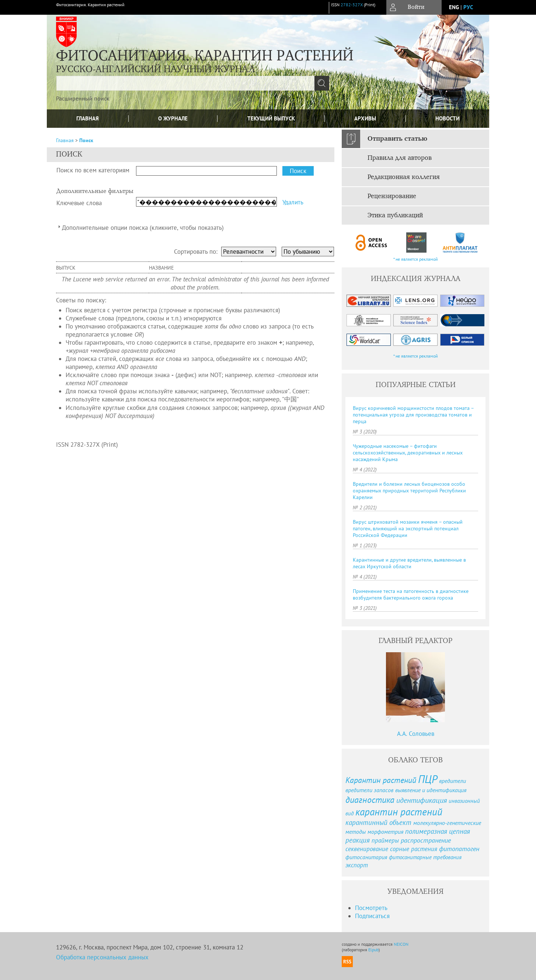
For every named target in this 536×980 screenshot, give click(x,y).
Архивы (365, 118)
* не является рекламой (416, 259)
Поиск (86, 140)
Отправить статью (397, 139)
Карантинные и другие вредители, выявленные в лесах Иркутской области (409, 563)
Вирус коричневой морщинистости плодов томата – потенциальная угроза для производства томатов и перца (413, 415)
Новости (448, 118)
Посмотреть (371, 908)
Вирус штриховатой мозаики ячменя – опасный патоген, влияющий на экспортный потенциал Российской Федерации (408, 528)
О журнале (173, 118)
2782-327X (352, 5)
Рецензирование (392, 196)
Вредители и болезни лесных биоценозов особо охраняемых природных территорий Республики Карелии (409, 491)
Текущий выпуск (271, 118)
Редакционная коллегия (404, 177)
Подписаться (372, 916)
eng (454, 7)
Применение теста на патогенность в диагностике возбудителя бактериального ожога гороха (411, 594)
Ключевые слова (79, 203)
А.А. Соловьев (416, 734)
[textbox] (185, 83)
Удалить (293, 202)
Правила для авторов (400, 158)
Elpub (373, 950)
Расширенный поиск (83, 98)
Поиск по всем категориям (93, 170)
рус (468, 7)
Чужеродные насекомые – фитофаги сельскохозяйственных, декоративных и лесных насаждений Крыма (408, 453)
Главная (88, 118)
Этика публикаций (395, 215)
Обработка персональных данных (102, 957)
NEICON (401, 944)
